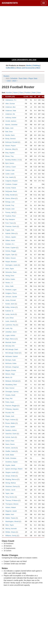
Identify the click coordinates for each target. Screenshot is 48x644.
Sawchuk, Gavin (11, 434)
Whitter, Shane (10, 532)
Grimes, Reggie (11, 251)
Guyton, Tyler (10, 255)
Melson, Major (10, 374)
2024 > (15, 81)
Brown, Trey (9, 156)
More (38, 68)
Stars (39, 93)
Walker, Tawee (10, 518)
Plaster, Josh (10, 416)
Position (28, 93)
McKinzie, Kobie (11, 363)
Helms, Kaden (10, 279)
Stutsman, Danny (11, 486)
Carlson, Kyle (10, 170)
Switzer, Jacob (10, 490)
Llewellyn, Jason (11, 332)
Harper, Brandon (11, 262)
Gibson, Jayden (11, 237)
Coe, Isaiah (9, 177)
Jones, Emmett (10, 300)
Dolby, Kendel (10, 195)
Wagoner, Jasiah (11, 511)
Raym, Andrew (10, 420)
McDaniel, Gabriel (11, 356)
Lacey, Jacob (10, 314)
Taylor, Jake (9, 493)
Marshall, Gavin (11, 342)
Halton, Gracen (10, 258)
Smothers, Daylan (11, 462)
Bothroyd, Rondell (11, 142)
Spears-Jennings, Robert (14, 469)
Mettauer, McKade (12, 381)
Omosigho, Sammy (12, 392)
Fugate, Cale (10, 230)
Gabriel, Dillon (10, 233)
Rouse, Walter (10, 423)
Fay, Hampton (10, 219)
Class (21, 93)
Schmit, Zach (10, 437)
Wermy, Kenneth (11, 529)
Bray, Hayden (10, 153)
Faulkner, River (10, 216)
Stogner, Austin (10, 472)
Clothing (36, 65)
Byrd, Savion (10, 163)
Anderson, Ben (10, 107)
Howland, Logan (11, 290)
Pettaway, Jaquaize (12, 409)
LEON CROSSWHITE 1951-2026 (24, 60)
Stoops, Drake (10, 476)
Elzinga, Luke (10, 202)
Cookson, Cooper (11, 184)
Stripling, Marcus (11, 479)
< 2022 (8, 81)
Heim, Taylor (10, 269)
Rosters (6, 76)
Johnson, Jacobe (11, 297)
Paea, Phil (9, 399)
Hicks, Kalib (9, 286)
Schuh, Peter (10, 441)
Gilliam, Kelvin (10, 240)
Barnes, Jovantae (11, 125)
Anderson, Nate (11, 111)
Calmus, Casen (11, 167)
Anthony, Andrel (11, 118)
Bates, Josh (9, 128)
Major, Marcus (10, 339)
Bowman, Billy (10, 149)
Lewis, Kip (9, 328)
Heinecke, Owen (11, 272)
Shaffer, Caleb (10, 451)
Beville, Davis (10, 135)
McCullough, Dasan (12, 353)
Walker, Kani (10, 514)
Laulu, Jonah (10, 321)
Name (16, 93)
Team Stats (23, 78)
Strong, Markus (11, 483)
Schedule (14, 78)
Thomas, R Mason (12, 500)
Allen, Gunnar (10, 104)
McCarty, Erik (10, 346)
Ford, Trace (9, 223)
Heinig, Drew (10, 276)
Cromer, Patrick (11, 188)
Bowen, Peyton (10, 146)
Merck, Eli (9, 377)
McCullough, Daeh (12, 349)
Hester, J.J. (9, 283)
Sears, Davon (10, 444)
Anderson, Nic (10, 114)
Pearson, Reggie (11, 406)
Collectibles (10, 68)
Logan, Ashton (10, 335)
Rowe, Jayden (10, 427)
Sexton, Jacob (10, 448)
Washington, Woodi (12, 521)
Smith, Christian (11, 458)
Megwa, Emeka (11, 370)
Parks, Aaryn (10, 402)
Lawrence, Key (10, 325)
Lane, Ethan (9, 318)
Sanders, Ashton (11, 430)
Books (29, 65)
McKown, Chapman (12, 367)
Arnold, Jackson (11, 121)
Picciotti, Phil (10, 413)
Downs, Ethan (10, 198)
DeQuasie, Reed (11, 191)
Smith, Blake (10, 455)
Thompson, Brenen (12, 504)
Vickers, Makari (11, 507)
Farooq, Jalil (10, 212)
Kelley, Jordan (10, 307)
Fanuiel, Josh (10, 209)
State (34, 93)
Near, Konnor (10, 388)
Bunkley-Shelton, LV (12, 160)
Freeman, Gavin (11, 226)
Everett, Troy (10, 205)
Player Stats (33, 78)
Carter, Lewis (10, 174)
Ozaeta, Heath (10, 395)
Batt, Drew (9, 132)
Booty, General (10, 139)
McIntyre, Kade (10, 360)
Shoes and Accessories (26, 68)
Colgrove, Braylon (11, 181)
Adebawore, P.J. (11, 100)
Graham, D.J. (10, 244)
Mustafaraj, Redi (11, 385)
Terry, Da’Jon (10, 497)
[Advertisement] (24, 32)
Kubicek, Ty (9, 311)
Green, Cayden (11, 248)
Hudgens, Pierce (11, 293)
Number (9, 93)
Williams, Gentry (11, 536)
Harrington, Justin (11, 265)
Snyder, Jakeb (10, 465)
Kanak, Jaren (10, 304)
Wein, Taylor (10, 525)
